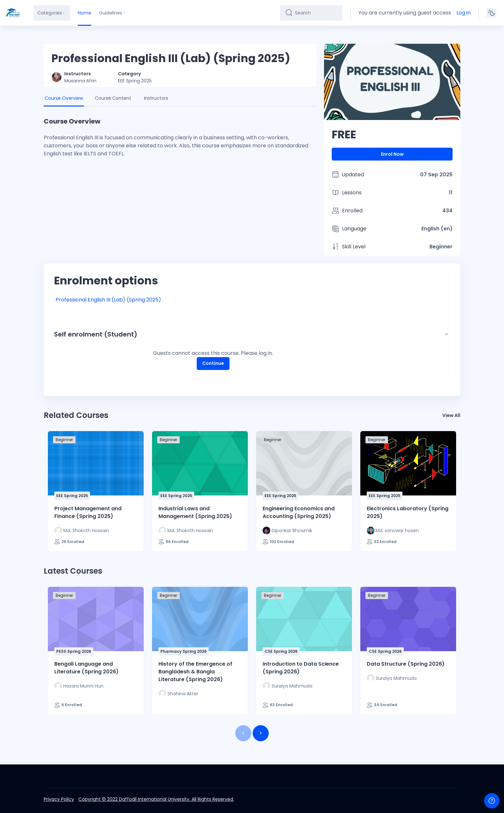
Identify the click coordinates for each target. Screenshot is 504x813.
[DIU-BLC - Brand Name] (13, 13)
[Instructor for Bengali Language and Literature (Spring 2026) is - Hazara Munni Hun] (79, 686)
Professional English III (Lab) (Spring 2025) (108, 300)
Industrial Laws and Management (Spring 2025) (195, 512)
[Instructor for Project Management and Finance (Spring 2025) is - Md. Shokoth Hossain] (82, 531)
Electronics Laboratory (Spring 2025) (408, 512)
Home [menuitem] (85, 13)
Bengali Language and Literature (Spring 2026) (86, 668)
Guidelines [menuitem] (111, 13)
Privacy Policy (59, 799)
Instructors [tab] (156, 98)
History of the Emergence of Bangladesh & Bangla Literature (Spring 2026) (195, 672)
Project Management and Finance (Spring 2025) (88, 512)
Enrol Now (392, 154)
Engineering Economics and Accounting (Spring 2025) (299, 512)
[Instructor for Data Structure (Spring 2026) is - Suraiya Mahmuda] (392, 678)
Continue (213, 363)
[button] (446, 334)
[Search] (316, 13)
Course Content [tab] (113, 98)
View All (451, 415)
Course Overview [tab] (64, 98)
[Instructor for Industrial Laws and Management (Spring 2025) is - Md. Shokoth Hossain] (186, 531)
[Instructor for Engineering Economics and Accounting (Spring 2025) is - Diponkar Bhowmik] (288, 531)
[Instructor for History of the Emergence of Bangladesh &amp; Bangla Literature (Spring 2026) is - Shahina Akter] (178, 694)
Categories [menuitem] (50, 13)
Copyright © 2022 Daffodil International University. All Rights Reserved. (156, 799)
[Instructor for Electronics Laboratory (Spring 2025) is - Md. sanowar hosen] (393, 531)
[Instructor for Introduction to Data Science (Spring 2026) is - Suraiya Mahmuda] (288, 686)
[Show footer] (492, 801)
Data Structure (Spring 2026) (406, 664)
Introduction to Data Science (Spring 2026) (301, 668)
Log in (464, 13)
